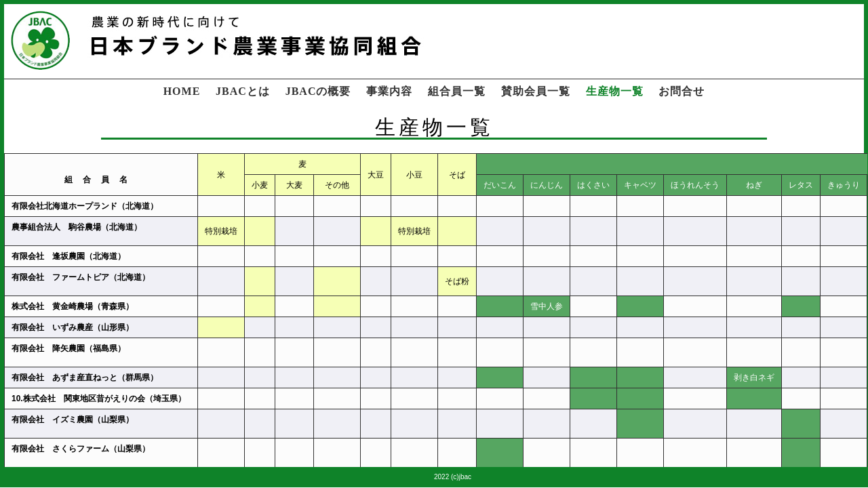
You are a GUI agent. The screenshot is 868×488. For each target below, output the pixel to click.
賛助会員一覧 (536, 91)
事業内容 (389, 91)
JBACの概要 (318, 91)
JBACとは (243, 91)
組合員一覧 (457, 91)
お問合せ (682, 91)
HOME (182, 91)
